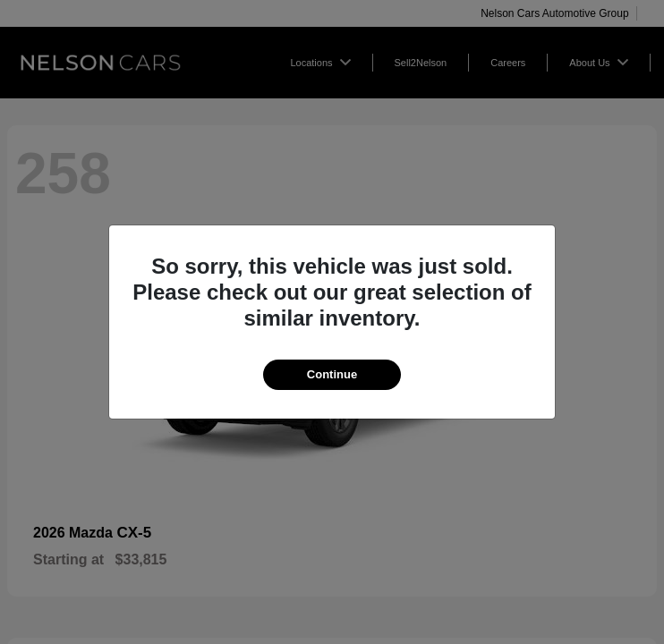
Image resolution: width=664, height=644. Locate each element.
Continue (332, 374)
